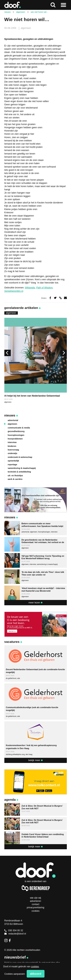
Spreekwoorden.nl (14, 291)
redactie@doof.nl (15, 934)
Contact (36, 904)
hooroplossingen (16, 435)
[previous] (8, 353)
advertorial (13, 420)
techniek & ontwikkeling (19, 472)
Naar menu (63, 5)
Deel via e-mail (65, 298)
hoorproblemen (15, 439)
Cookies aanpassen (15, 974)
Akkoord (36, 974)
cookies (35, 967)
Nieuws (10, 415)
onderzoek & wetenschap (20, 457)
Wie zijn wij (35, 898)
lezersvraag (13, 450)
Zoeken (53, 5)
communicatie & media (19, 428)
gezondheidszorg (16, 431)
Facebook (11, 940)
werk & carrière (15, 479)
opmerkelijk (13, 461)
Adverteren (35, 901)
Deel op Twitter (55, 298)
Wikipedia (30, 288)
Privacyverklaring (35, 908)
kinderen (12, 446)
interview (12, 442)
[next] (63, 353)
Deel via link (60, 298)
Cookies (36, 911)
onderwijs (12, 453)
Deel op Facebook (50, 298)
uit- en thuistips (15, 475)
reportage (12, 464)
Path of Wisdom (44, 288)
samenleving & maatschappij (22, 468)
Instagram (6, 940)
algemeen (26, 28)
